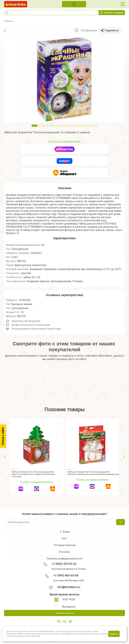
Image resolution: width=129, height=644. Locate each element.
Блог (65, 538)
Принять (114, 634)
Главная (9, 21)
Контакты (64, 552)
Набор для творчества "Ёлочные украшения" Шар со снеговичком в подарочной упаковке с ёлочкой (33, 474)
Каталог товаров (112, 13)
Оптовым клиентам (65, 545)
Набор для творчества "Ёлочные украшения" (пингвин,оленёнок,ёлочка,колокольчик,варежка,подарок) (95, 473)
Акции (65, 532)
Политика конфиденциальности (65, 559)
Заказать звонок (64, 613)
